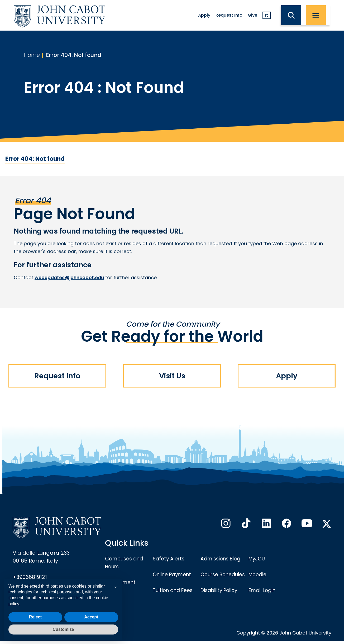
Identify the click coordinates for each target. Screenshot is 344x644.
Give (252, 15)
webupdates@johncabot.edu (71, 277)
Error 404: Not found (77, 55)
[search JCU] (293, 15)
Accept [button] (91, 617)
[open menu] (318, 15)
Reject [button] (35, 617)
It (267, 15)
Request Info (229, 15)
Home (33, 55)
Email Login (263, 592)
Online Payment (174, 576)
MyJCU (258, 560)
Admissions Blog (222, 560)
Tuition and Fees (174, 592)
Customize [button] (63, 629)
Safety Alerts (170, 560)
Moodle (259, 576)
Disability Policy (221, 599)
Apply (204, 15)
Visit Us (172, 377)
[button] (116, 588)
